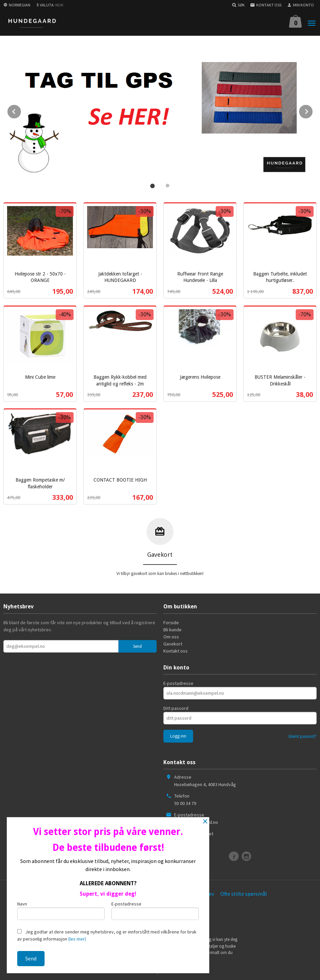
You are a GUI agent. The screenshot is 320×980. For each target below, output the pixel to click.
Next (313, 110)
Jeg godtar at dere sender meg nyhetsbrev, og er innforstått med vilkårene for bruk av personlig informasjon (107, 935)
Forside (171, 621)
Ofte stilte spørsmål (244, 893)
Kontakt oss (176, 650)
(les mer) (77, 939)
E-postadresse (178, 682)
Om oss (171, 635)
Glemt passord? (302, 735)
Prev (21, 110)
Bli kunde (172, 628)
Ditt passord (176, 707)
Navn (61, 910)
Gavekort (173, 642)
